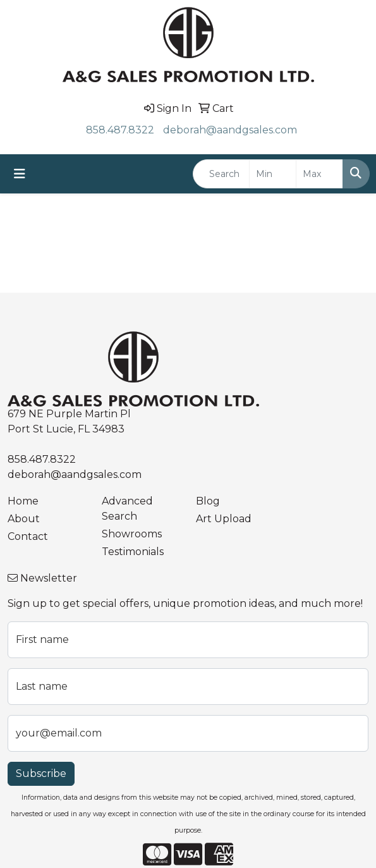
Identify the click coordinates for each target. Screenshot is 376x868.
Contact (28, 536)
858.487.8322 (120, 130)
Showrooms (132, 534)
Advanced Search (127, 509)
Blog (208, 501)
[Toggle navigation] (20, 174)
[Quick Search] (221, 174)
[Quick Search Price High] (319, 174)
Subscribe (41, 773)
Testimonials (133, 552)
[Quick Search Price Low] (273, 174)
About (24, 519)
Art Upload (224, 519)
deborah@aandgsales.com (230, 130)
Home (23, 501)
